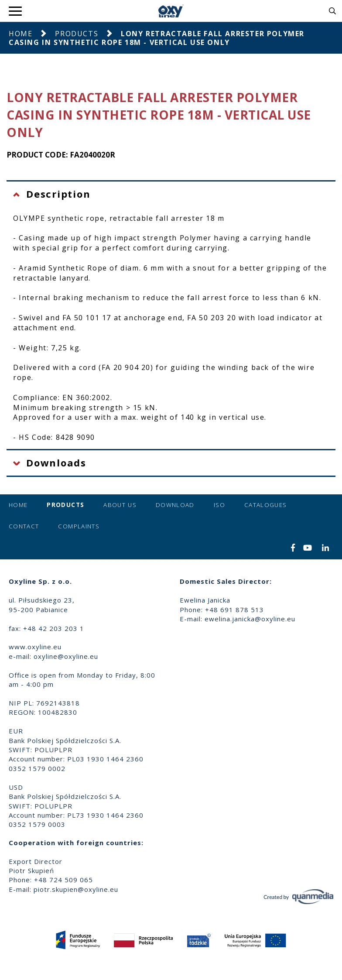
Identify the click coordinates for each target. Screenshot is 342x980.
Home (21, 34)
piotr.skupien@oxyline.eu (76, 889)
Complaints (79, 526)
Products (77, 34)
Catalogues (266, 505)
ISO (219, 505)
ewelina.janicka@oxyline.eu (250, 619)
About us (120, 505)
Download (175, 505)
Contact (24, 526)
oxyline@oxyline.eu (66, 656)
